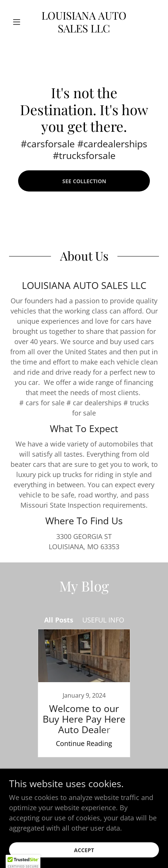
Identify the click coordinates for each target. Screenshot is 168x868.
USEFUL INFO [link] (103, 620)
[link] (84, 22)
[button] (20, 22)
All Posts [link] (59, 620)
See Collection (84, 181)
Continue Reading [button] (84, 743)
